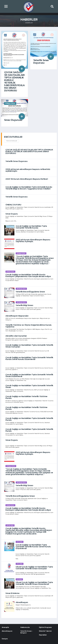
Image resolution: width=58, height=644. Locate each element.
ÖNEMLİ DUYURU (13, 205)
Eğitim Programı (45, 627)
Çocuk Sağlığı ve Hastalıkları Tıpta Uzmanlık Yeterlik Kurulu (31, 227)
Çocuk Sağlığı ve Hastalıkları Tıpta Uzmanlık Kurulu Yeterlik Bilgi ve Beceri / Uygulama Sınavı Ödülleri (29, 188)
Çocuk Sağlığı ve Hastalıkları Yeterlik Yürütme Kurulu (26, 397)
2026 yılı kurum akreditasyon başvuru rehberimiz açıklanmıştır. (28, 170)
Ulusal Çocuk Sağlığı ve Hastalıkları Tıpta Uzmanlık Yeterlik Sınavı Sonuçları (34, 568)
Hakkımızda (25, 627)
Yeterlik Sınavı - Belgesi (27, 632)
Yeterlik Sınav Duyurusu (41, 62)
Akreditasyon (22, 602)
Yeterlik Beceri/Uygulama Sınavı (30, 292)
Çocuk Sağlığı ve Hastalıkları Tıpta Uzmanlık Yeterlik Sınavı (29, 386)
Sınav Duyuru (12, 214)
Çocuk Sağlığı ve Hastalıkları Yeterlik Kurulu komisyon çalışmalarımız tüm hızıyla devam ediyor (28, 275)
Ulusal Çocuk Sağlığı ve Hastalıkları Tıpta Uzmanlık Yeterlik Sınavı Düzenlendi (34, 583)
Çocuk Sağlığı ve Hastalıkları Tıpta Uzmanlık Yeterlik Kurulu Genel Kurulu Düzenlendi (29, 358)
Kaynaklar (43, 635)
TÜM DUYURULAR (11, 141)
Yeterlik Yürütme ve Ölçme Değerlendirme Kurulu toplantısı (28, 326)
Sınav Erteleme (12, 593)
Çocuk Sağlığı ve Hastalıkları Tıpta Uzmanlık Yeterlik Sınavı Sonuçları (29, 346)
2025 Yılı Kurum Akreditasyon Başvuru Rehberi (27, 179)
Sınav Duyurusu (13, 120)
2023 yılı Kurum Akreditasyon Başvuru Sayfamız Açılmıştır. (33, 241)
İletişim (5, 639)
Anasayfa (5, 627)
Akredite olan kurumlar (16, 336)
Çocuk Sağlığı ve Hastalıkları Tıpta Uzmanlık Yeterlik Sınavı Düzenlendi (29, 375)
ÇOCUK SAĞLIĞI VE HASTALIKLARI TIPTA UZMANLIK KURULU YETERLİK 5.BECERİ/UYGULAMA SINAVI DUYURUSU (14, 81)
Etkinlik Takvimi (45, 631)
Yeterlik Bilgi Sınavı (24, 305)
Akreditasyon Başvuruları (17, 316)
